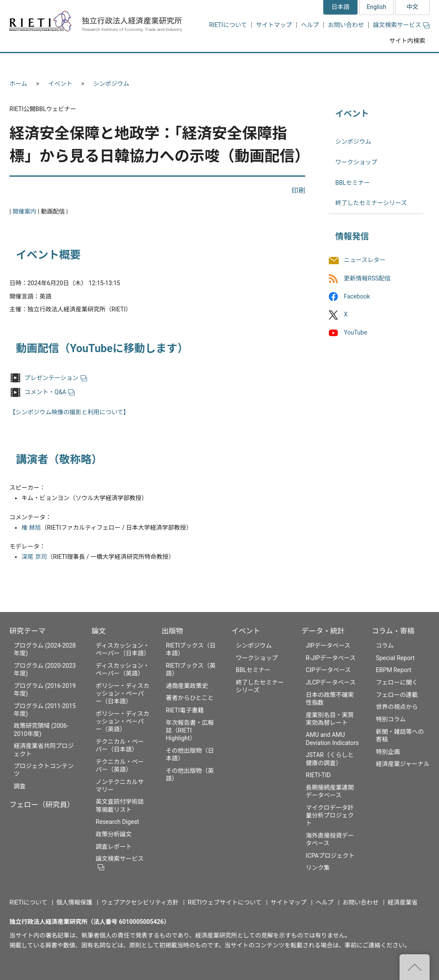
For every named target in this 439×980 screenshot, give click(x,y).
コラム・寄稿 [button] (397, 63)
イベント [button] (272, 63)
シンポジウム (111, 84)
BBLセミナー (353, 183)
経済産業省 (403, 902)
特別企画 (388, 752)
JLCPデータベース (331, 682)
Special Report (395, 658)
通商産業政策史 (187, 686)
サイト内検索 (407, 41)
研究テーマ (27, 631)
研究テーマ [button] (41, 63)
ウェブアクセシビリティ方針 (140, 902)
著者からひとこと (190, 698)
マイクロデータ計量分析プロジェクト (330, 815)
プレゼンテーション (56, 378)
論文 (99, 631)
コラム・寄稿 (393, 631)
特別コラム (391, 719)
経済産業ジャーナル (403, 764)
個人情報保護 (74, 902)
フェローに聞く (397, 682)
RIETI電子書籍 (185, 710)
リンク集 (318, 868)
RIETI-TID (318, 775)
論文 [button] (173, 63)
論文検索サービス (401, 25)
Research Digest (117, 822)
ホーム (18, 84)
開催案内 (24, 211)
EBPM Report (394, 670)
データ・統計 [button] (332, 63)
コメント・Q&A (50, 392)
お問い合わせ (346, 25)
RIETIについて (228, 25)
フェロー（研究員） (42, 805)
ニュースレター (365, 260)
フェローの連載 (397, 695)
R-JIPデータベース (331, 658)
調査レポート (114, 847)
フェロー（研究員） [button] (111, 63)
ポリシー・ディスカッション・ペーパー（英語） (122, 721)
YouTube (355, 332)
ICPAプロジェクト (330, 856)
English (376, 7)
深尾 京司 (34, 557)
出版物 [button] (221, 63)
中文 (412, 7)
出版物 (172, 631)
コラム (385, 645)
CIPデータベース (328, 670)
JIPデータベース (328, 645)
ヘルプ (310, 25)
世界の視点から (397, 707)
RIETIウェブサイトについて (225, 902)
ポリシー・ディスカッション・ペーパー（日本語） (122, 694)
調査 (20, 786)
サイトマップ (274, 25)
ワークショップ (356, 162)
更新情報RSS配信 (367, 278)
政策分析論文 (114, 834)
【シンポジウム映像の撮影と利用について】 (69, 412)
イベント (60, 84)
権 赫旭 (31, 528)
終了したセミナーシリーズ (371, 203)
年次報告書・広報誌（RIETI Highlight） (190, 730)
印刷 (298, 191)
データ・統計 (323, 631)
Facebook (357, 296)
